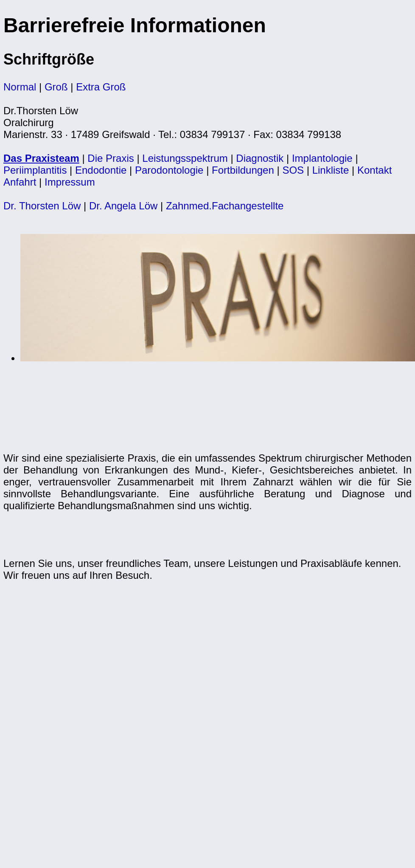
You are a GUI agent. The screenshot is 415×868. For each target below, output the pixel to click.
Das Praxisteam (41, 158)
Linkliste (331, 170)
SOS (293, 170)
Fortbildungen (243, 170)
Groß (56, 87)
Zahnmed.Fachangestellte (225, 206)
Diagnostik (260, 158)
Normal (20, 87)
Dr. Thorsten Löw (42, 206)
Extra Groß (101, 87)
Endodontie (101, 170)
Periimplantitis (35, 170)
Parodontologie (169, 170)
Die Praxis (111, 158)
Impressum (70, 182)
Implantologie (322, 158)
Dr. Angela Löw (125, 206)
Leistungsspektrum (185, 158)
